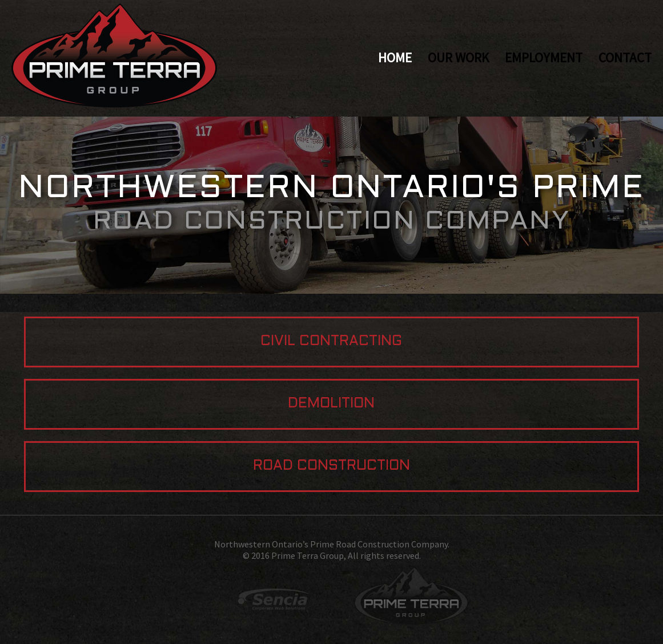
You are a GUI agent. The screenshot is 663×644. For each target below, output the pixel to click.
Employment (544, 57)
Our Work (458, 57)
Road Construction (332, 466)
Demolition (331, 404)
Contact (625, 57)
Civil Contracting (331, 342)
